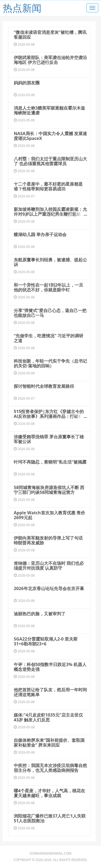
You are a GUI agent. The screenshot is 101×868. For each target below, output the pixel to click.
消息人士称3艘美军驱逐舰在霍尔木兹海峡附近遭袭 (49, 110)
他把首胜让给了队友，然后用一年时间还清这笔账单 (50, 692)
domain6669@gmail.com (50, 853)
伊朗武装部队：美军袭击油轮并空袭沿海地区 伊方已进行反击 (50, 60)
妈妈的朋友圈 (27, 83)
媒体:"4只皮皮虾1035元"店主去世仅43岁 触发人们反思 (48, 717)
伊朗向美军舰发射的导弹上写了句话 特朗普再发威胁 (48, 540)
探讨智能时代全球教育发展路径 (44, 386)
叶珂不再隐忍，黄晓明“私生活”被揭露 (50, 462)
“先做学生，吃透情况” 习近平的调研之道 (48, 338)
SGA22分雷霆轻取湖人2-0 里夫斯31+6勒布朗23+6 (46, 641)
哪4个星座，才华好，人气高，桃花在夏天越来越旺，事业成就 (49, 793)
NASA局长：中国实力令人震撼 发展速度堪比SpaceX (50, 136)
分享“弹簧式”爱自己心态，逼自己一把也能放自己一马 (50, 313)
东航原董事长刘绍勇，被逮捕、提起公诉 (50, 262)
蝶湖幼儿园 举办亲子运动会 (40, 234)
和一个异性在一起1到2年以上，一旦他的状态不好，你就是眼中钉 (48, 287)
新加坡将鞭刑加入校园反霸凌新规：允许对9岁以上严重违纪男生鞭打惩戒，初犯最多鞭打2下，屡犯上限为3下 (50, 214)
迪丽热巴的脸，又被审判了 (40, 614)
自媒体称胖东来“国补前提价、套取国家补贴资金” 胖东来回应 (49, 743)
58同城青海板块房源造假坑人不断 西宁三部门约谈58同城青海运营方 (49, 490)
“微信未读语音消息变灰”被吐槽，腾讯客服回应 (50, 35)
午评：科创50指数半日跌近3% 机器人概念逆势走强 (50, 667)
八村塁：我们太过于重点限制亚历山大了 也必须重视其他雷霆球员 (50, 161)
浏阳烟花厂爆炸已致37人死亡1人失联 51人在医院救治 (50, 818)
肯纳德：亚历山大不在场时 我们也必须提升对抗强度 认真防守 (49, 566)
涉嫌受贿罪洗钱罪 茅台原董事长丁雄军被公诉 (49, 439)
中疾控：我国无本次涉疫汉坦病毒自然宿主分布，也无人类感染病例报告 (50, 768)
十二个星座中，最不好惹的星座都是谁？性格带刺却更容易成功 (48, 186)
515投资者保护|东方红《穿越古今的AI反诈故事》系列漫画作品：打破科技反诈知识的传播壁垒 (50, 416)
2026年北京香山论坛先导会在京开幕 (49, 588)
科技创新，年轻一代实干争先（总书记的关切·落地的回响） (50, 363)
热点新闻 (22, 8)
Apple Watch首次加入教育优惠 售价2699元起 (49, 515)
